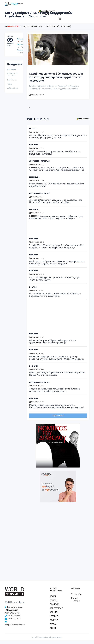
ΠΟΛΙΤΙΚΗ (53, 604)
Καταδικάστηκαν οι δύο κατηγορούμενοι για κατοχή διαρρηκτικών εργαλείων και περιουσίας (52, 79)
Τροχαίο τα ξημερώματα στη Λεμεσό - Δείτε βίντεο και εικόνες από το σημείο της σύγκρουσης (55, 393)
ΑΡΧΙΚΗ (53, 600)
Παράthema (12, 80)
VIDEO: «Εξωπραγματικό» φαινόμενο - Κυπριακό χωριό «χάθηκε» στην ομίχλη (55, 282)
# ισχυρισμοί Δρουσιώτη (31, 27)
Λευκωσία (21, 39)
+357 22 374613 (14, 622)
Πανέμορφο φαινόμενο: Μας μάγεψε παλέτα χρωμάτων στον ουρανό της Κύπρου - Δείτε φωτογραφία (57, 266)
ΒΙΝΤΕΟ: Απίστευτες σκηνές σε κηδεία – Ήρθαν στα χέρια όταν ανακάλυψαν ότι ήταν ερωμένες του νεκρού (56, 221)
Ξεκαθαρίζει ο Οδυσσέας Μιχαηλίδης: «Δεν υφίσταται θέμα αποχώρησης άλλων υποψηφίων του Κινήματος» (57, 250)
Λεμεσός (20, 44)
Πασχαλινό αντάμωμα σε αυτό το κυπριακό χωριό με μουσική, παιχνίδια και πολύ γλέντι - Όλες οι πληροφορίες (57, 361)
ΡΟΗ (38, 122)
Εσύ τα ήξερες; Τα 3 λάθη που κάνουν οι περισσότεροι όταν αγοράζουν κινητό (57, 188)
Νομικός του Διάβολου (12, 75)
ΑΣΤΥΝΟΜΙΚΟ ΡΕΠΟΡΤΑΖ (39, 164)
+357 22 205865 (14, 619)
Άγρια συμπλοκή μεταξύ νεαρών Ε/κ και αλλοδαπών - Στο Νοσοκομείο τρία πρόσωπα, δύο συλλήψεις (56, 204)
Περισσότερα (58, 419)
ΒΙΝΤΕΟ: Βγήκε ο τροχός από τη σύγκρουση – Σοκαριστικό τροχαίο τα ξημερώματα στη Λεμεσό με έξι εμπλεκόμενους (57, 172)
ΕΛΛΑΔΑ (53, 628)
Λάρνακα (20, 50)
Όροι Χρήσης (76, 597)
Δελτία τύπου (13, 88)
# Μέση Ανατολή (52, 27)
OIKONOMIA (54, 608)
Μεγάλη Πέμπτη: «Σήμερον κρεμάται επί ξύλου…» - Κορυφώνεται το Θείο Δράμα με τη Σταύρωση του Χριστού (57, 410)
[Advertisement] (48, 234)
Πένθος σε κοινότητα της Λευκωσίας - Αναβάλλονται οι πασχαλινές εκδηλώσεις (55, 156)
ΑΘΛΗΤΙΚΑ (54, 624)
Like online (11, 69)
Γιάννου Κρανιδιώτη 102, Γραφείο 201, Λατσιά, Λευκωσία (14, 614)
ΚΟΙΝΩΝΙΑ (34, 148)
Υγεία (9, 84)
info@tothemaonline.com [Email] (15, 628)
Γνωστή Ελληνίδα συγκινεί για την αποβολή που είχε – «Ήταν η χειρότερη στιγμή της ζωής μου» (58, 140)
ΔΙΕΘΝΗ (53, 632)
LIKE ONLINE (34, 181)
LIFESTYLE (33, 132)
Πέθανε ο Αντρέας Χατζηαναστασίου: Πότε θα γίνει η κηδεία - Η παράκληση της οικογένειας (57, 377)
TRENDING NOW (12, 27)
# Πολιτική (66, 27)
